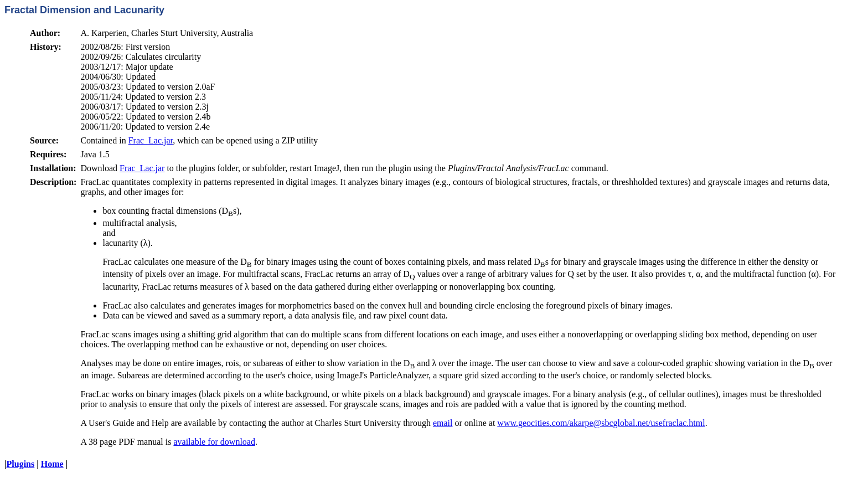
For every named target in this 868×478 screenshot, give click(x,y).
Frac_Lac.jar (151, 140)
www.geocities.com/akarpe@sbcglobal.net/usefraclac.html (601, 423)
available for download (214, 442)
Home (52, 464)
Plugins (21, 464)
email (443, 423)
